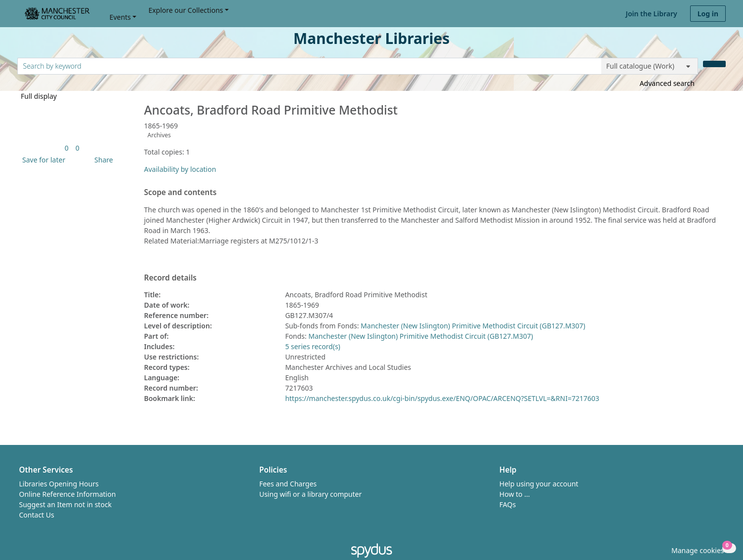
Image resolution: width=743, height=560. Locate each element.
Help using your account (539, 484)
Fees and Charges (288, 484)
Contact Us (37, 515)
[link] (67, 148)
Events (120, 17)
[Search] (714, 64)
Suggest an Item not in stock (66, 504)
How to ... (515, 494)
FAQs (508, 504)
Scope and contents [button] (181, 193)
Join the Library (652, 14)
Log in (708, 14)
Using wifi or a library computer (311, 494)
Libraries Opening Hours (59, 484)
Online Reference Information (68, 494)
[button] (42, 160)
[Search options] (650, 66)
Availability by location (180, 169)
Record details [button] (170, 278)
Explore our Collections (186, 10)
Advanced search (667, 83)
